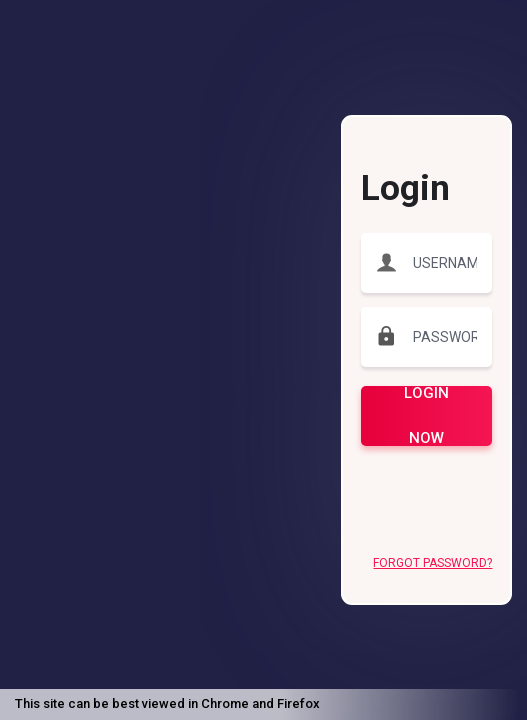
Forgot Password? (432, 563)
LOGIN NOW (426, 416)
